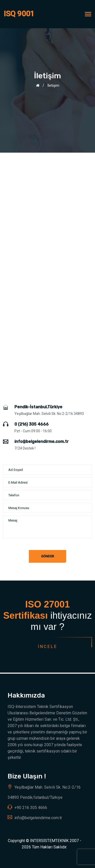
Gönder (48, 556)
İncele (48, 647)
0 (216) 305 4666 (32, 424)
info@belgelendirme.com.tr (42, 442)
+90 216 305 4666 (31, 808)
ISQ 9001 (19, 14)
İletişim (53, 85)
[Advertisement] (48, 203)
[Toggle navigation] (88, 15)
